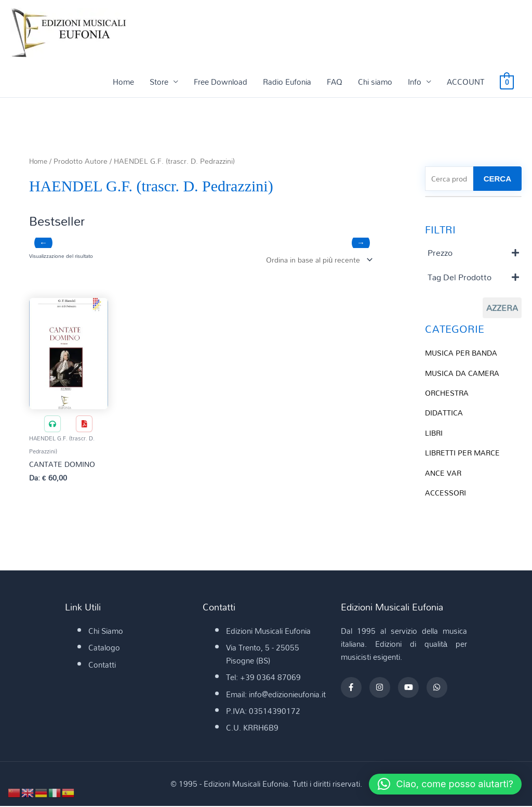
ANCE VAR (444, 472)
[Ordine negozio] (315, 260)
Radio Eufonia (287, 82)
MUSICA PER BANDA (463, 354)
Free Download (221, 82)
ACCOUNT (465, 82)
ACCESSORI (447, 491)
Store (159, 82)
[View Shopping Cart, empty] (507, 82)
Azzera (502, 309)
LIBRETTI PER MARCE (464, 452)
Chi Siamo (106, 632)
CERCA (497, 179)
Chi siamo (375, 82)
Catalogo (104, 649)
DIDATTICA (445, 413)
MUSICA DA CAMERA (464, 373)
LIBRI (434, 432)
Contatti (102, 666)
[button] (441, 784)
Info (415, 82)
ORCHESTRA (448, 393)
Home (123, 82)
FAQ (335, 82)
